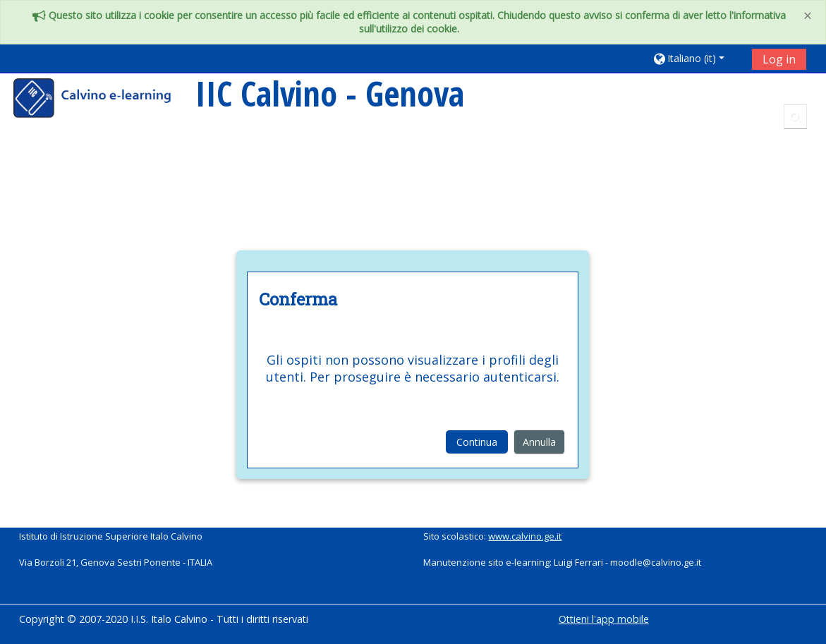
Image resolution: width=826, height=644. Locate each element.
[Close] (808, 16)
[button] (697, 58)
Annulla (539, 442)
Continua (477, 442)
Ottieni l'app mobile (604, 619)
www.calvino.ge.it (525, 536)
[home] (102, 100)
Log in (779, 59)
